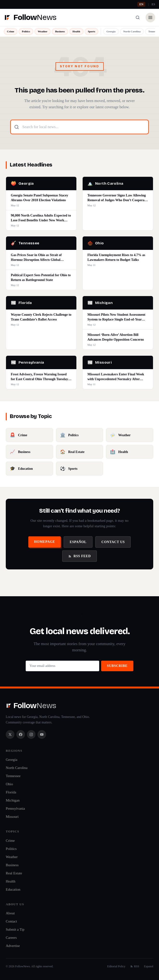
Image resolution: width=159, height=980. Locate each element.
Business (60, 31)
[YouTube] (42, 734)
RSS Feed (79, 556)
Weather (43, 31)
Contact (11, 921)
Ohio (9, 784)
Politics (26, 31)
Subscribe (117, 666)
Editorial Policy (116, 966)
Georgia (111, 31)
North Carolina (132, 31)
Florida (11, 792)
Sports (92, 31)
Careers (11, 938)
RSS (135, 966)
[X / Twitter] (10, 734)
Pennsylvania (15, 808)
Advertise (13, 946)
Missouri (12, 817)
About (10, 913)
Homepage (45, 542)
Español (78, 542)
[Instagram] (31, 734)
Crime (11, 31)
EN (141, 4)
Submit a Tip (15, 929)
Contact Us (113, 542)
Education (13, 889)
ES (153, 4)
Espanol (149, 966)
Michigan (13, 800)
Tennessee (13, 776)
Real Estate (14, 873)
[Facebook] (21, 734)
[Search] (138, 17)
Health (76, 31)
